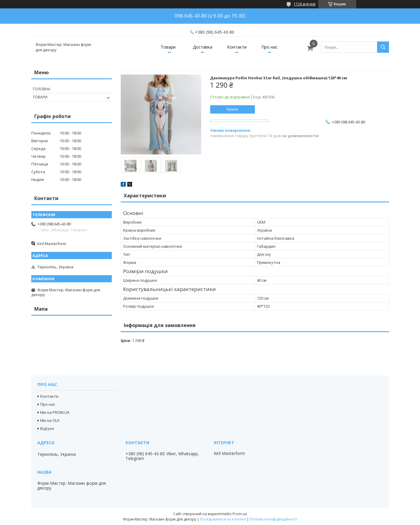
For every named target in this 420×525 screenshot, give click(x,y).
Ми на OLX (50, 420)
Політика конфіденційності (273, 519)
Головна (42, 89)
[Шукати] (383, 47)
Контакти (237, 47)
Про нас (269, 47)
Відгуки (47, 428)
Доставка (203, 47)
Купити (232, 109)
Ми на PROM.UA (55, 412)
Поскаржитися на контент (223, 519)
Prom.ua (240, 514)
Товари (168, 47)
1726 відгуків (304, 4)
